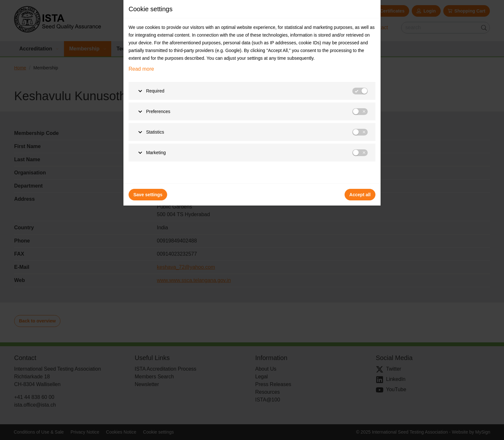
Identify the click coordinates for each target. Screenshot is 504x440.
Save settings (148, 195)
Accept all (360, 195)
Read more (141, 69)
